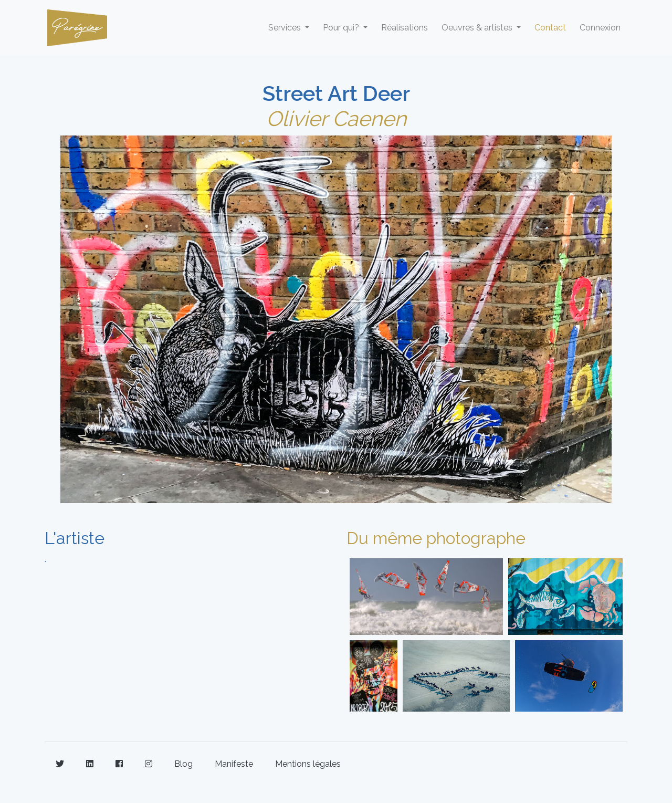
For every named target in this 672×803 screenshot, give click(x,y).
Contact (550, 28)
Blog (183, 764)
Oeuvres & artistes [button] (478, 28)
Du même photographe (436, 538)
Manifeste (234, 764)
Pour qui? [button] (342, 28)
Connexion (600, 28)
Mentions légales (308, 764)
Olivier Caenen (336, 118)
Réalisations (405, 28)
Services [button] (286, 28)
